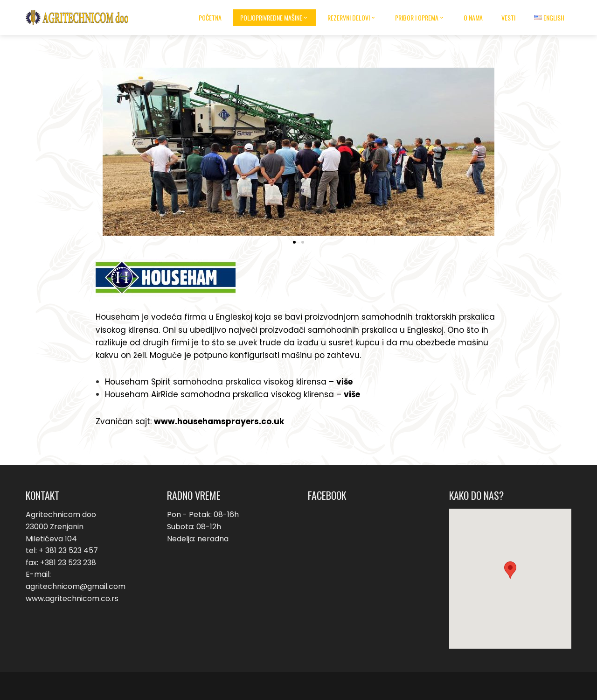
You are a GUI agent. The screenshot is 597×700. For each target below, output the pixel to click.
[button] (294, 242)
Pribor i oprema (420, 18)
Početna (210, 17)
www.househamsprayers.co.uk (219, 421)
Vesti (508, 17)
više (344, 382)
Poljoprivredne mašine (274, 18)
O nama (473, 17)
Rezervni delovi (352, 18)
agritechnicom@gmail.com (76, 586)
